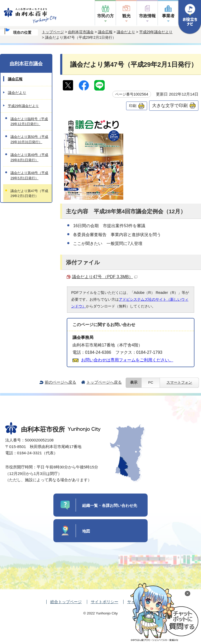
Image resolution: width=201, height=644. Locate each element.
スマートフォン (179, 382)
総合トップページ (66, 602)
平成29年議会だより (156, 32)
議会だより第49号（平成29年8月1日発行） (29, 157)
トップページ (53, 32)
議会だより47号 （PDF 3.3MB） (105, 277)
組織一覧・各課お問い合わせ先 (110, 505)
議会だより (126, 32)
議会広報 (105, 32)
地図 (86, 531)
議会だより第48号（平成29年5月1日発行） (29, 175)
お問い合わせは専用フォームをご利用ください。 (127, 360)
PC (151, 382)
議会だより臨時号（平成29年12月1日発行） (29, 121)
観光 (126, 16)
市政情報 (147, 16)
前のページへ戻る (60, 382)
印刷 (133, 106)
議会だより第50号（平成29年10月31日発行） (29, 139)
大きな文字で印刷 (170, 105)
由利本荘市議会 (81, 32)
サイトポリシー (105, 602)
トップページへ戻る (104, 382)
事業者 (168, 16)
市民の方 (105, 16)
